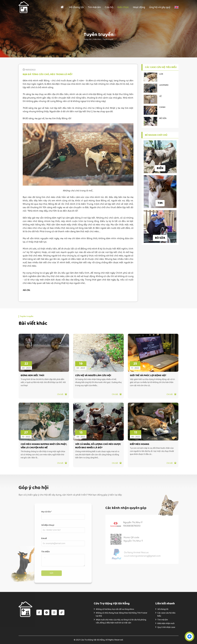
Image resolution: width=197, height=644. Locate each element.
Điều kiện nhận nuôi (166, 623)
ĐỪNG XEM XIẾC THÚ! (32, 376)
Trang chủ (88, 39)
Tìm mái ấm (94, 7)
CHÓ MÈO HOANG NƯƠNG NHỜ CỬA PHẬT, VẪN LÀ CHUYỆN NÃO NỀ (44, 446)
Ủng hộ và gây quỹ (160, 7)
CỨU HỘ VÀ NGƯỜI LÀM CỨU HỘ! (93, 376)
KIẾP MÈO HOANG (140, 444)
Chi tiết (62, 394)
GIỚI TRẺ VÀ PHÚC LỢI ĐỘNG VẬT (148, 376)
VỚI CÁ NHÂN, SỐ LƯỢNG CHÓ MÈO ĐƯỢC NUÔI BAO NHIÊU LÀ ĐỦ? (98, 446)
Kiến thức (123, 7)
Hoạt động (139, 7)
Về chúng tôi (76, 7)
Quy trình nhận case (166, 627)
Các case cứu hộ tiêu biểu (166, 614)
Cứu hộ (109, 7)
